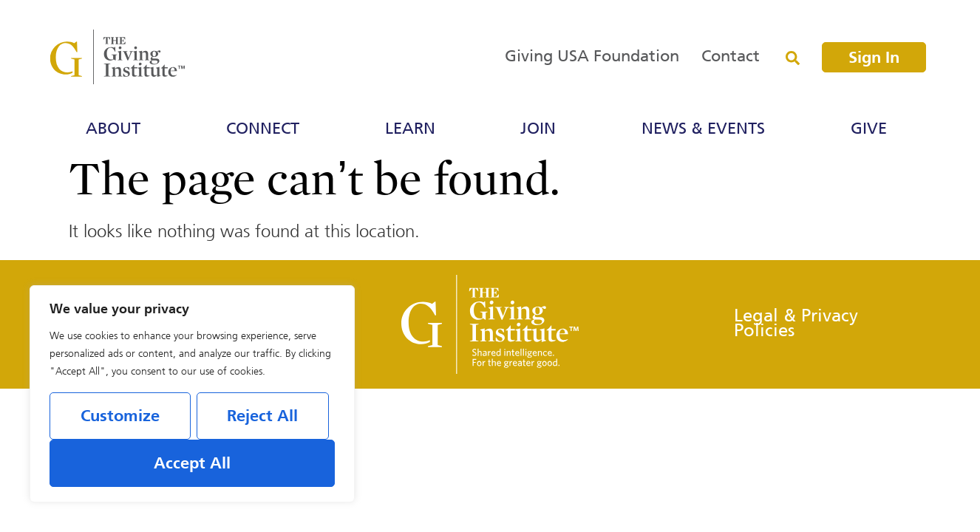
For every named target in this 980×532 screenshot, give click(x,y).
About (117, 129)
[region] (192, 394)
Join (542, 129)
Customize (120, 417)
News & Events (707, 129)
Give (872, 129)
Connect (266, 129)
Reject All (262, 417)
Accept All (192, 464)
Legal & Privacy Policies (796, 324)
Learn (414, 129)
